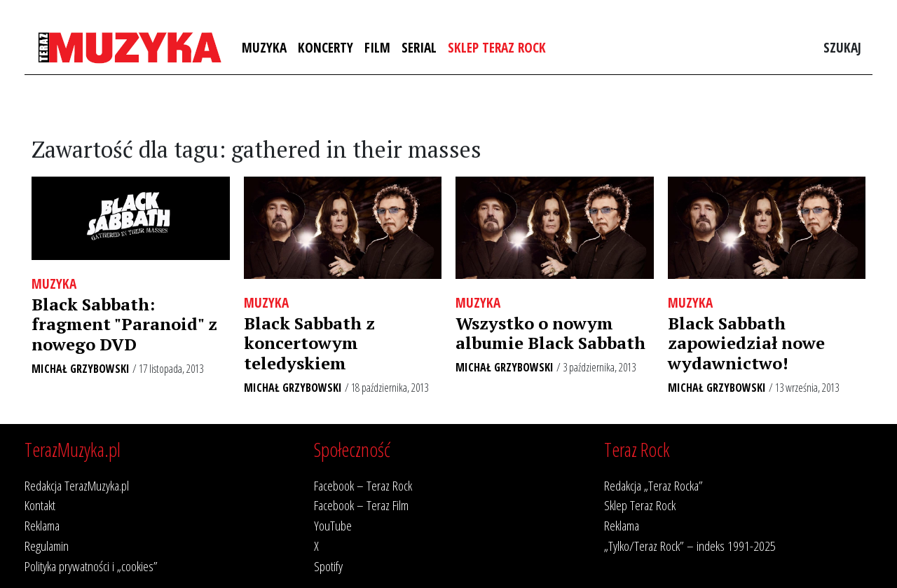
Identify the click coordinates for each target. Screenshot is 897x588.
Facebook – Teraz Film (361, 505)
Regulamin (47, 546)
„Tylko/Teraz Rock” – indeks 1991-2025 (690, 546)
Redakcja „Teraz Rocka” (653, 485)
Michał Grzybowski (81, 369)
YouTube (333, 525)
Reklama (42, 525)
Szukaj (842, 47)
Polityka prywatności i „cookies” (91, 566)
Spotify (328, 566)
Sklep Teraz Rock (497, 47)
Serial (419, 47)
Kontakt (40, 505)
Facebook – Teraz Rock (363, 485)
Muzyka (264, 47)
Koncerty (326, 47)
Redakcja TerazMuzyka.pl (77, 485)
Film (377, 47)
